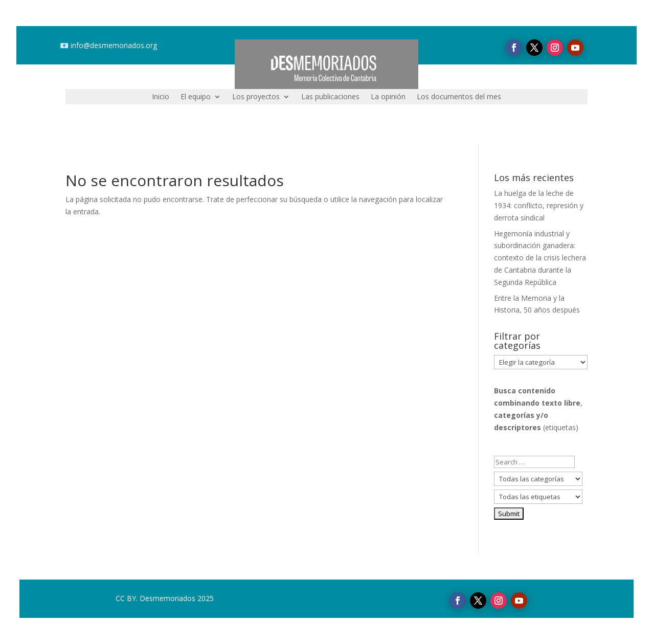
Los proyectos (256, 97)
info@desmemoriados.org (114, 45)
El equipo (196, 97)
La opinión (388, 97)
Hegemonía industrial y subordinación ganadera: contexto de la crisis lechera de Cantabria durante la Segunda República (540, 258)
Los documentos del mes (459, 97)
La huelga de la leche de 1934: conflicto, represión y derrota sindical (539, 205)
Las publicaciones (330, 97)
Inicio (161, 97)
